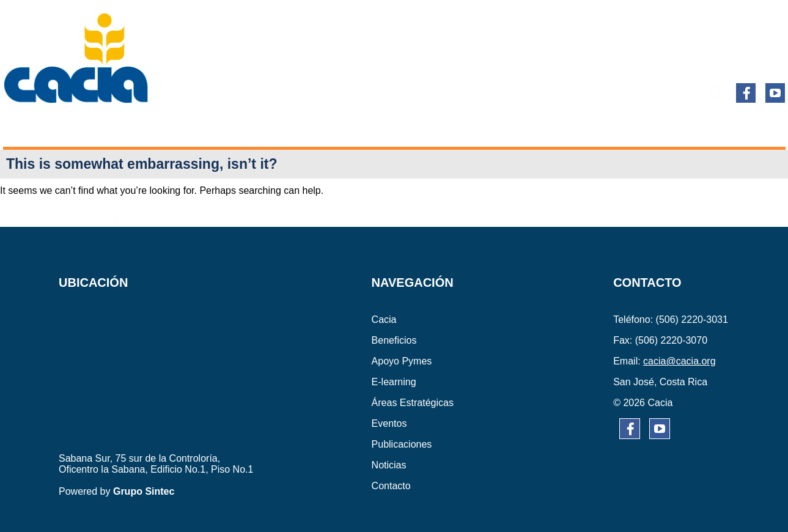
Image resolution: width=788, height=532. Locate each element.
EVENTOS (492, 127)
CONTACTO (734, 127)
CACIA (42, 127)
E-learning (284, 127)
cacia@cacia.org (679, 361)
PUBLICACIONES (577, 127)
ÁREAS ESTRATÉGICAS (392, 127)
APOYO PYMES (196, 127)
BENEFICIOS (109, 127)
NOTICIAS (662, 127)
